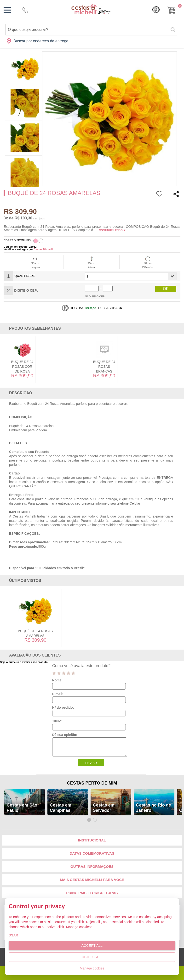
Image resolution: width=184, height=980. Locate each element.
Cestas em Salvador (104, 808)
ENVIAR (91, 763)
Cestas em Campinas (61, 808)
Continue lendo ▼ (112, 230)
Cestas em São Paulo (22, 808)
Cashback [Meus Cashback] (156, 10)
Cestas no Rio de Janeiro (154, 808)
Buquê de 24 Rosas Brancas (104, 367)
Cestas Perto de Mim (92, 783)
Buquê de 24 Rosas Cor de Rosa (22, 367)
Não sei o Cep (95, 296)
